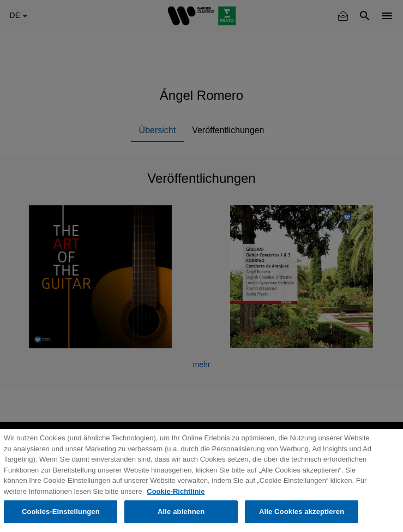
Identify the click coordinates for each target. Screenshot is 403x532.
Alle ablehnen (181, 512)
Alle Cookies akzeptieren (302, 512)
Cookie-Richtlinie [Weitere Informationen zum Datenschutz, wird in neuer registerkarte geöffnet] (176, 491)
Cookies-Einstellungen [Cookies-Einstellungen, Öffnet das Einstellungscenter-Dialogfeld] (61, 512)
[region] (202, 480)
